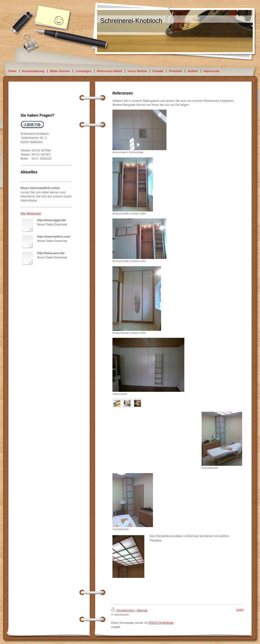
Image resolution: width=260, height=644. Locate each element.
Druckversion (123, 610)
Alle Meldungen (31, 213)
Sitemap (142, 610)
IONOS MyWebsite (161, 623)
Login (240, 609)
